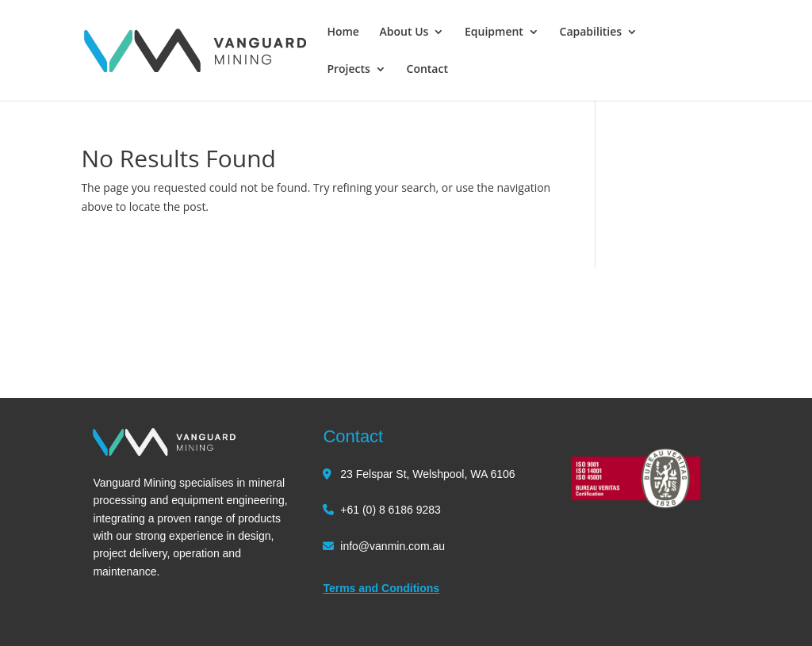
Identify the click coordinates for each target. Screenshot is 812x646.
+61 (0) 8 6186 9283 (391, 510)
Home (343, 32)
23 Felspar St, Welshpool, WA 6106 (427, 474)
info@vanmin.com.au (393, 546)
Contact (427, 70)
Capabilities (591, 32)
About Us (404, 32)
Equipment (494, 32)
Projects (348, 70)
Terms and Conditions (381, 588)
